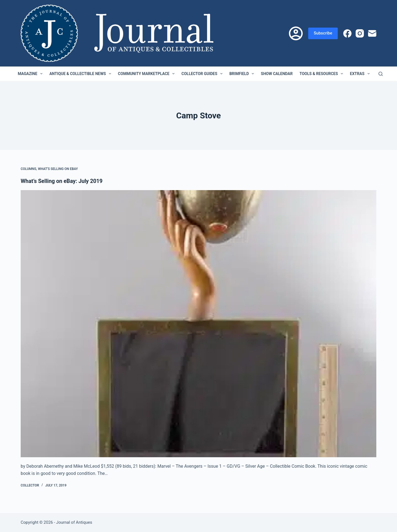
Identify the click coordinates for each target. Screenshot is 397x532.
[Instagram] (360, 33)
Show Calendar (277, 74)
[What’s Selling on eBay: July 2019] (198, 324)
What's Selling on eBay (58, 169)
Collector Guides (203, 74)
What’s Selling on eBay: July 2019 (62, 181)
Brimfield (243, 74)
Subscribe (323, 33)
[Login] (296, 33)
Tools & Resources (322, 74)
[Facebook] (347, 33)
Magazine (31, 74)
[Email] (372, 33)
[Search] (381, 74)
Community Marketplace (147, 74)
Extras (361, 74)
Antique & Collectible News (81, 74)
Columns (29, 169)
